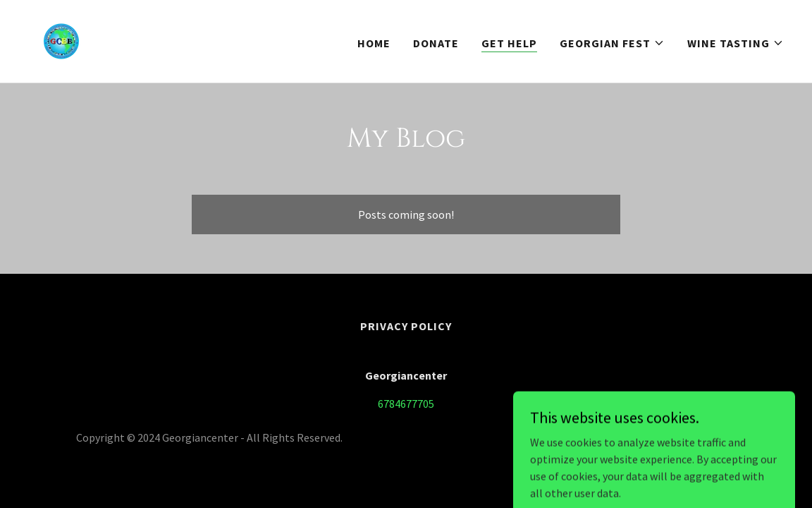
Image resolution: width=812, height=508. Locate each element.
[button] (612, 43)
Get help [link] (509, 43)
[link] (61, 40)
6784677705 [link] (406, 404)
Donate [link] (436, 43)
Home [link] (374, 43)
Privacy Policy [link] (406, 326)
